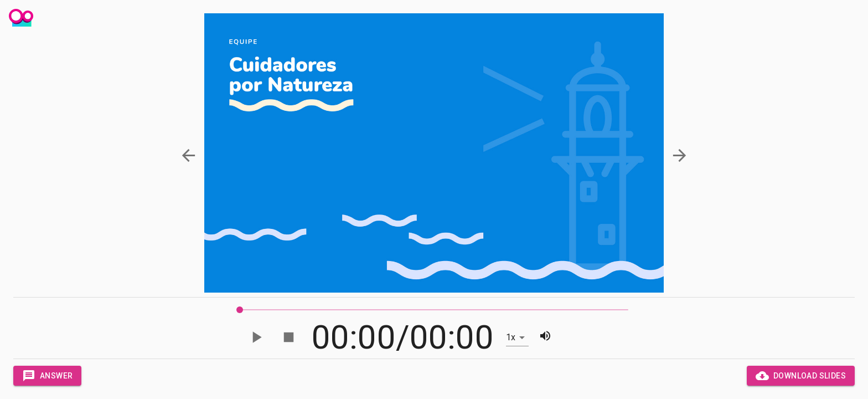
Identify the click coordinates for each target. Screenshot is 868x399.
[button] (189, 155)
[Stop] (289, 337)
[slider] (240, 310)
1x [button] (511, 337)
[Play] (256, 337)
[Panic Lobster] (21, 19)
